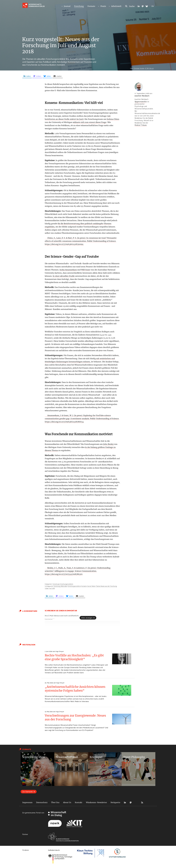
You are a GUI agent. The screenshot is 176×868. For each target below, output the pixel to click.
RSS (142, 802)
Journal (67, 6)
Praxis (103, 6)
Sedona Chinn (113, 119)
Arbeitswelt (116, 6)
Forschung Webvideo (60, 586)
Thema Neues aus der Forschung (106, 586)
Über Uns (55, 802)
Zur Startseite (27, 791)
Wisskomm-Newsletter (96, 802)
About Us (67, 802)
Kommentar (50, 619)
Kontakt (79, 802)
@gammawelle (141, 101)
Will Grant (86, 270)
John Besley (108, 444)
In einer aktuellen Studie (64, 276)
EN (153, 6)
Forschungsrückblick (66, 584)
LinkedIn (125, 802)
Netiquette (115, 802)
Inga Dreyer (60, 651)
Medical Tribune (141, 125)
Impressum (27, 802)
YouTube (52, 588)
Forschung (79, 6)
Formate (91, 6)
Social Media (91, 586)
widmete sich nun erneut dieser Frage (90, 122)
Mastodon (131, 802)
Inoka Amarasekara (68, 270)
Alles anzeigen (87, 618)
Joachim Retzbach (142, 96)
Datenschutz (42, 802)
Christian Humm (139, 68)
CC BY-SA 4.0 (149, 68)
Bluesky (136, 802)
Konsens (84, 586)
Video (47, 588)
